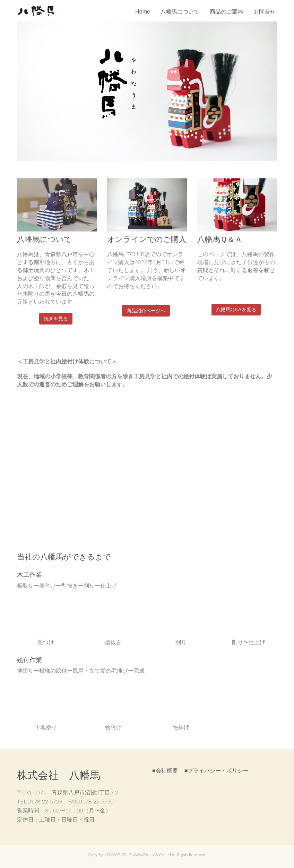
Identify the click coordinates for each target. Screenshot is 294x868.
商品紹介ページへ (146, 310)
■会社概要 (165, 770)
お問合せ (265, 12)
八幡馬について (180, 12)
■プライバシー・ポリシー (217, 770)
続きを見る (56, 318)
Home (143, 12)
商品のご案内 (226, 12)
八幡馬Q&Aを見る (236, 309)
